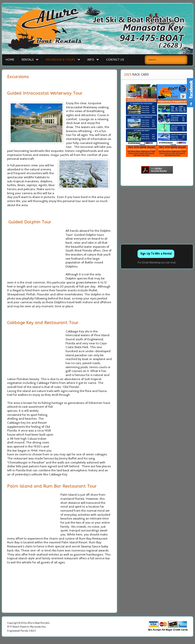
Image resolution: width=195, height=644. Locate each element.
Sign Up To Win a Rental (156, 254)
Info (91, 60)
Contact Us (115, 60)
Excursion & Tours (61, 60)
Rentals (28, 60)
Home (10, 60)
